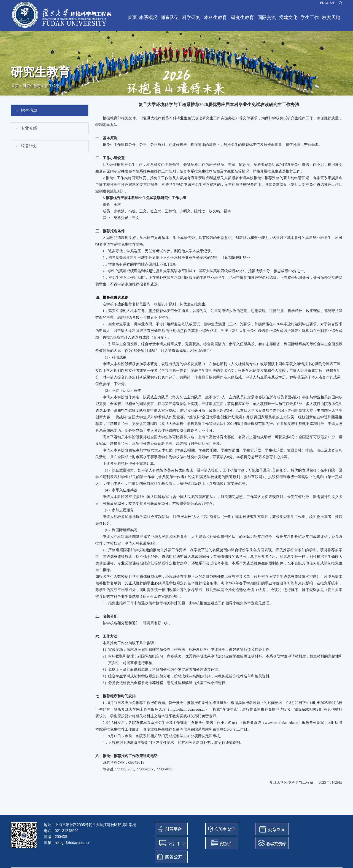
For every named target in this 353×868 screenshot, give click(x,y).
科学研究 (191, 17)
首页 (132, 17)
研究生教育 (243, 17)
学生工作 (310, 17)
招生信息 (52, 86)
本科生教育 (216, 17)
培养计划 (29, 146)
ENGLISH (327, 3)
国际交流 (267, 17)
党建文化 (288, 17)
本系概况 (148, 17)
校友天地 (331, 17)
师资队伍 (170, 17)
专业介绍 (29, 128)
